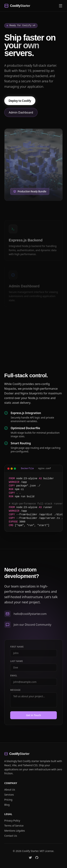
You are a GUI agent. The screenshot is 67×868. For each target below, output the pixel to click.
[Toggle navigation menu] (61, 6)
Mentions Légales (15, 831)
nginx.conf (49, 469)
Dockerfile (31, 469)
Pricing (8, 800)
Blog (7, 805)
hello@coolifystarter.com (30, 616)
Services (9, 795)
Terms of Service (14, 826)
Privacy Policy (12, 821)
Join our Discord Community (32, 627)
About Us (10, 790)
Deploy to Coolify (20, 102)
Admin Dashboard (21, 113)
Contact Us (11, 836)
